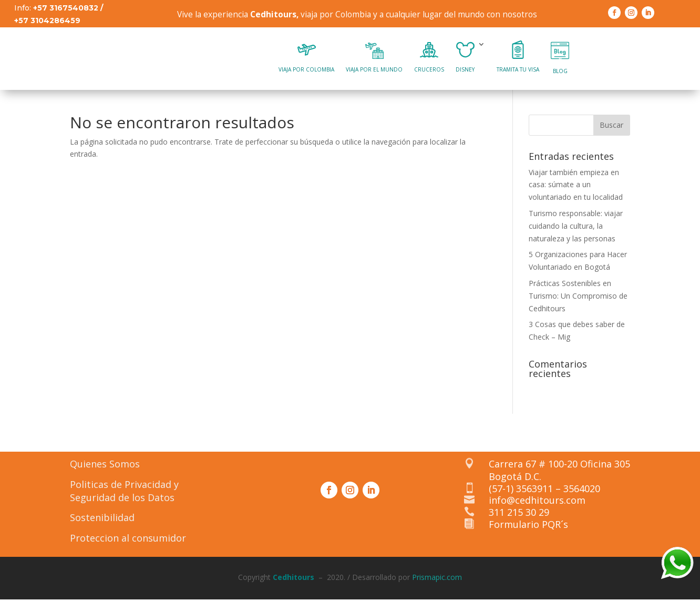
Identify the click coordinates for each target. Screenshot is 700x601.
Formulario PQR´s (529, 534)
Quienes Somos (105, 470)
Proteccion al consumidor (128, 544)
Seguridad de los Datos (122, 503)
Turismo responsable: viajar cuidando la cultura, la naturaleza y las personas (576, 232)
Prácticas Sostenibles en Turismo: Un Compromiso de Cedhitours (578, 302)
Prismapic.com (437, 583)
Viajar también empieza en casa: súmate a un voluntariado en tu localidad (577, 191)
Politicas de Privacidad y (124, 490)
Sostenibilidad (102, 524)
